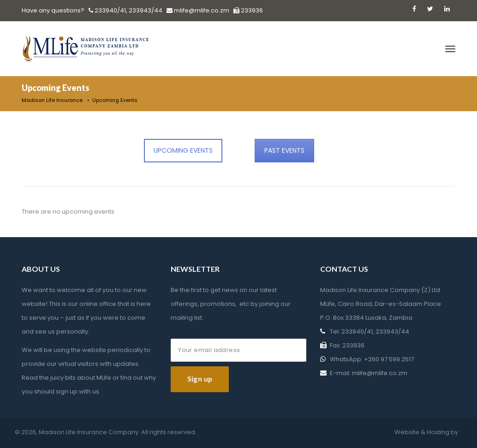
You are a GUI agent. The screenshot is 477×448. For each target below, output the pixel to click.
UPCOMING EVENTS (183, 150)
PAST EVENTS (284, 150)
